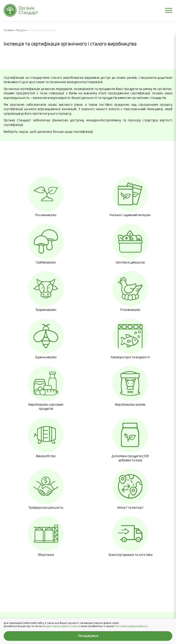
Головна (8, 30)
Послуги (20, 30)
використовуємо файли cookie (60, 626)
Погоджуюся (88, 636)
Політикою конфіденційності (131, 626)
